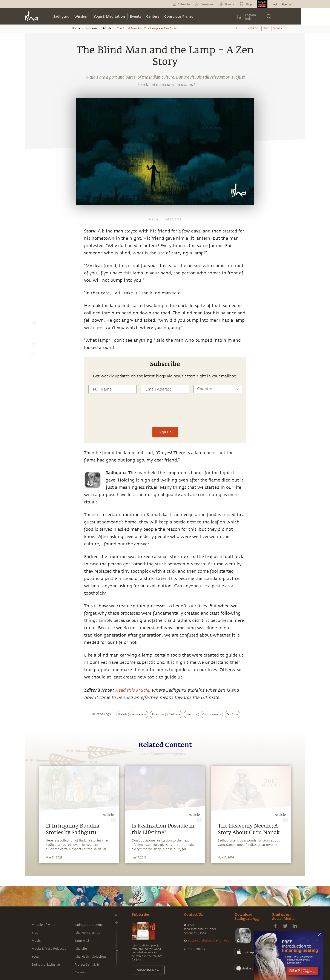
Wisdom (81, 16)
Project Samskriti (87, 965)
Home (76, 28)
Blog (35, 933)
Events (136, 16)
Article (107, 28)
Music (36, 941)
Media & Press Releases (49, 949)
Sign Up (286, 4)
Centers (153, 16)
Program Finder (250, 17)
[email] (33, 364)
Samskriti (82, 941)
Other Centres (194, 949)
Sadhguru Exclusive (46, 965)
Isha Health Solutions (91, 957)
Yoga (35, 957)
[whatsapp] (34, 324)
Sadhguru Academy (89, 925)
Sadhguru (61, 16)
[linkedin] (33, 354)
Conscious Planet (179, 16)
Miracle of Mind (43, 925)
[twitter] (33, 345)
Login (275, 4)
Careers (80, 972)
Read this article (132, 690)
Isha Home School (88, 933)
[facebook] (33, 334)
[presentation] (165, 414)
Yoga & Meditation (109, 16)
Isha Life (81, 949)
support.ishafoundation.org (209, 941)
